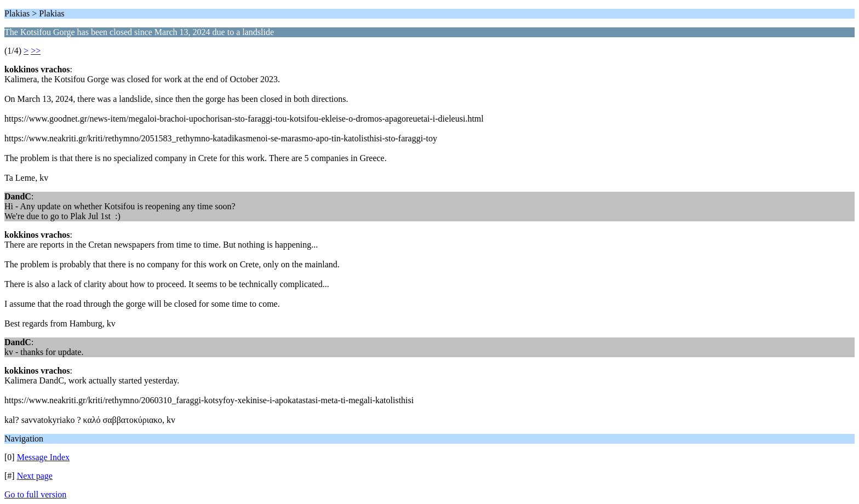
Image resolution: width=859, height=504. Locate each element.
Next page (35, 476)
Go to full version (35, 494)
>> (36, 51)
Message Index (43, 457)
